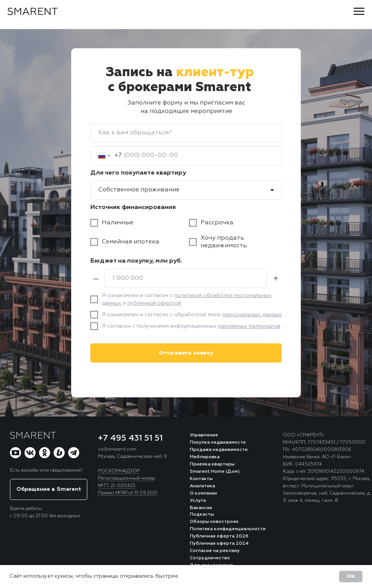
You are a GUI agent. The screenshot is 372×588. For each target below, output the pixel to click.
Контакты (201, 479)
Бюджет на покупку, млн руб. (136, 261)
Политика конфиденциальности (228, 529)
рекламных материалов (249, 326)
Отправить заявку (186, 353)
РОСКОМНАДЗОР (119, 471)
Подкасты (202, 514)
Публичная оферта (212, 536)
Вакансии (201, 508)
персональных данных (252, 315)
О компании (203, 493)
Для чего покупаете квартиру (138, 173)
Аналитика (202, 486)
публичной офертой (154, 303)
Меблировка (205, 457)
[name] (186, 133)
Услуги (198, 501)
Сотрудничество (210, 558)
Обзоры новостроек (214, 522)
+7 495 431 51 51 (130, 438)
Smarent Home (207, 472)
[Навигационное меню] (359, 11)
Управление (204, 435)
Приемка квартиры (212, 464)
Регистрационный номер (126, 479)
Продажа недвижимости (219, 450)
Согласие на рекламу (215, 551)
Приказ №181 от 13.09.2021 (128, 493)
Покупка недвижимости (218, 443)
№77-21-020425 (117, 486)
